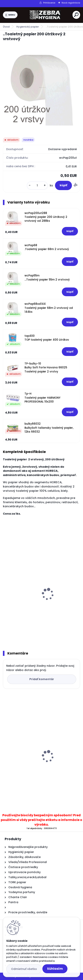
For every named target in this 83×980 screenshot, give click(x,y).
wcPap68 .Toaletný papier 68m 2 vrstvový (47, 247)
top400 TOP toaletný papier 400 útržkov (47, 338)
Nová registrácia (71, 3)
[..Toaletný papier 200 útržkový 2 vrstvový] (41, 86)
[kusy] (37, 186)
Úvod (6, 27)
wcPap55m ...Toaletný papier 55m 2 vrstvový (47, 277)
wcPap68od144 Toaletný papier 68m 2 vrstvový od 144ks (49, 308)
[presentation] (6, 589)
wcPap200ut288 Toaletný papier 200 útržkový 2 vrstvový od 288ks (46, 217)
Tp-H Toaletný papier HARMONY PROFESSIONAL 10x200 (42, 398)
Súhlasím (55, 969)
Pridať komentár (42, 679)
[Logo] (45, 15)
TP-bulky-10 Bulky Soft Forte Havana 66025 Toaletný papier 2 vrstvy (46, 368)
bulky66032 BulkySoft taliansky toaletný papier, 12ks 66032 (49, 428)
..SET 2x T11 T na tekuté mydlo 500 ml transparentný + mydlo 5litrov (33, 757)
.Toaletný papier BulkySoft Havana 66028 (36, 608)
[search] (76, 15)
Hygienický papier (28, 27)
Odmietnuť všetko (24, 969)
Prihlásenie (49, 3)
